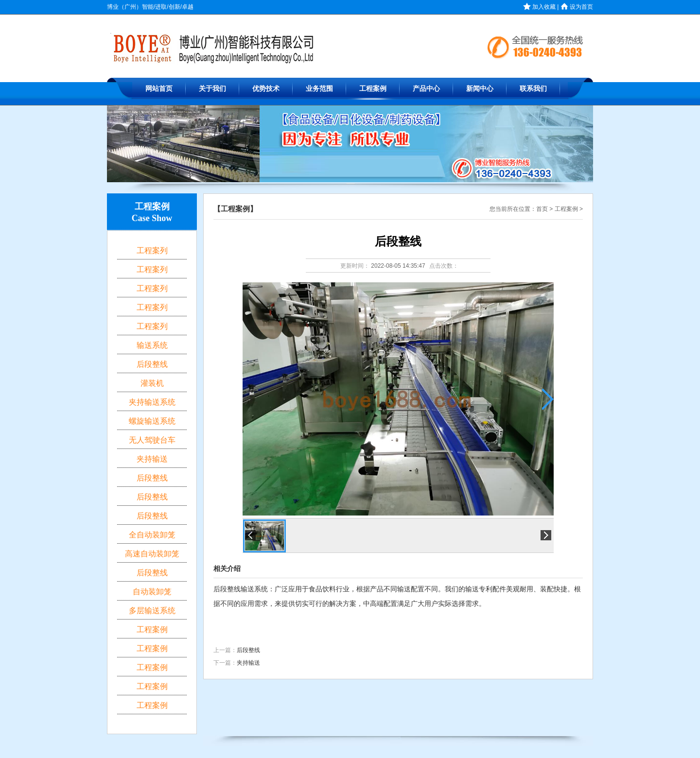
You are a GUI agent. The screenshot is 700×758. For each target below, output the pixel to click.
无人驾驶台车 (152, 440)
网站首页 (159, 89)
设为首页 (577, 7)
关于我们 (212, 89)
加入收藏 (539, 7)
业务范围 (319, 89)
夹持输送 (248, 663)
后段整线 (248, 650)
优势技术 (266, 89)
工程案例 (373, 89)
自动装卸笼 (152, 592)
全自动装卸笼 (152, 535)
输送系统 (152, 345)
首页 (542, 209)
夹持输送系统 (152, 402)
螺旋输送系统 (152, 421)
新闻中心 (480, 89)
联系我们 (533, 89)
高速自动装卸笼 (152, 554)
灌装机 (152, 383)
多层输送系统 (152, 611)
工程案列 (152, 250)
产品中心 (426, 89)
